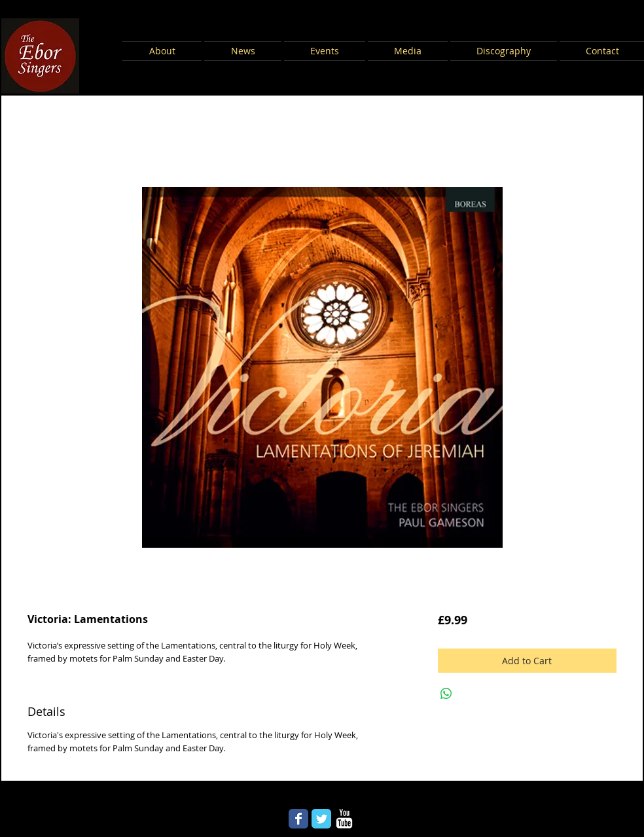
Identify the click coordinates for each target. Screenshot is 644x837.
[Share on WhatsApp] (446, 694)
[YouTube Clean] (344, 819)
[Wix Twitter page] (321, 819)
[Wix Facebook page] (298, 819)
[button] (163, 51)
